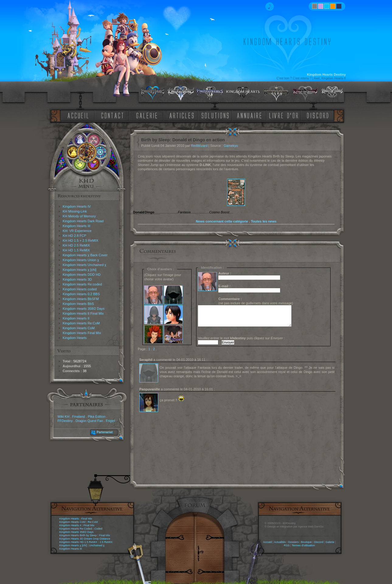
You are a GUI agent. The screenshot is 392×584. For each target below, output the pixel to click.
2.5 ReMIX (106, 542)
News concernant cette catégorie (222, 221)
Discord (319, 542)
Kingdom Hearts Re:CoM (81, 323)
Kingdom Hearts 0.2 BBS (81, 294)
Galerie (330, 542)
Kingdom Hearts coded (80, 289)
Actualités (280, 542)
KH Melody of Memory (79, 216)
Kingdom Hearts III (76, 226)
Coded (98, 529)
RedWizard (199, 146)
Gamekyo (231, 146)
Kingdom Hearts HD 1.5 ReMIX (78, 542)
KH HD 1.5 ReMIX (76, 250)
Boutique (307, 542)
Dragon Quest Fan (89, 421)
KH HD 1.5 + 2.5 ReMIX (80, 240)
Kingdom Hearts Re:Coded (76, 529)
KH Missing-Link (75, 211)
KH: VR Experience (77, 231)
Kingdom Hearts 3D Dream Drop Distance (85, 539)
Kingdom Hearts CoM (79, 328)
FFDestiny (65, 421)
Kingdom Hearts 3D (77, 279)
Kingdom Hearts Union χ (81, 260)
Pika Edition (97, 416)
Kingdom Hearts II (76, 318)
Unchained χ (97, 545)
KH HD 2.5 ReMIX (76, 245)
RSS (287, 545)
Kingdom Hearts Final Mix (82, 333)
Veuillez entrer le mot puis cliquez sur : (241, 338)
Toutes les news (264, 221)
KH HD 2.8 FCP (75, 236)
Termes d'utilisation (303, 545)
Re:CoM (93, 522)
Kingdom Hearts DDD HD (82, 275)
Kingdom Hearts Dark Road (83, 221)
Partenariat (105, 432)
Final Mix (87, 519)
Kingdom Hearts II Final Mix (83, 313)
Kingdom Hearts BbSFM (81, 299)
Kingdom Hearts (75, 338)
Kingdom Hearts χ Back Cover (85, 255)
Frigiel (110, 421)
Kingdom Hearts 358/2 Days (84, 309)
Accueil (267, 542)
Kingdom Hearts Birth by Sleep (78, 535)
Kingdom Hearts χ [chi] (80, 270)
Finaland (78, 416)
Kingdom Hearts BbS (78, 304)
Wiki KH (63, 416)
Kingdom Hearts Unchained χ (84, 265)
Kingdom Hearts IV (77, 206)
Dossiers (293, 542)
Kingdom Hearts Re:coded (82, 284)
